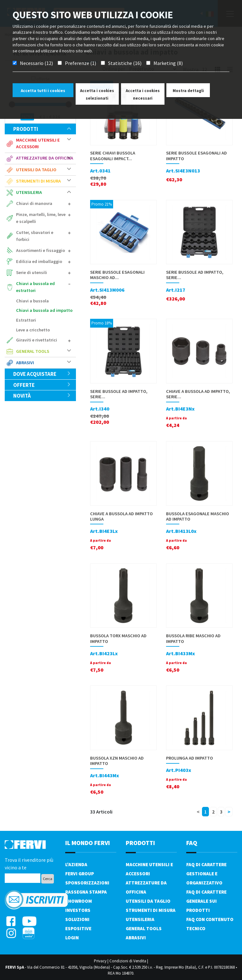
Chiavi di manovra (34, 203)
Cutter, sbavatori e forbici (35, 236)
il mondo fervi (88, 843)
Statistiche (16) (125, 63)
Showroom (79, 901)
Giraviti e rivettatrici (37, 340)
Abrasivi (25, 363)
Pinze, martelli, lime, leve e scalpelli (41, 218)
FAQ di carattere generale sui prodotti (206, 901)
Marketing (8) (168, 63)
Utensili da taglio (36, 170)
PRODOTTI (140, 843)
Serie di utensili (32, 272)
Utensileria (29, 192)
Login (72, 938)
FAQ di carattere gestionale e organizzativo (206, 874)
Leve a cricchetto (33, 330)
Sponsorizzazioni (87, 883)
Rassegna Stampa (86, 892)
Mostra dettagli (188, 91)
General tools (33, 351)
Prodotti (42, 129)
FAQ (192, 843)
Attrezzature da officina (45, 158)
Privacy (100, 961)
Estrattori (26, 320)
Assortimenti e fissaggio (40, 250)
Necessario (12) (36, 63)
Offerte (42, 385)
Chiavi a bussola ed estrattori (35, 287)
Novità (42, 396)
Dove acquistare (42, 374)
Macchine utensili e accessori (38, 143)
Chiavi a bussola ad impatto (44, 310)
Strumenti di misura (38, 181)
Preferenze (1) (81, 63)
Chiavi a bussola (32, 301)
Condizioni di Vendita (128, 961)
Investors (78, 910)
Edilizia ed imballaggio (39, 261)
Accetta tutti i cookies (43, 91)
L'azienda (76, 864)
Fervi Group (80, 874)
